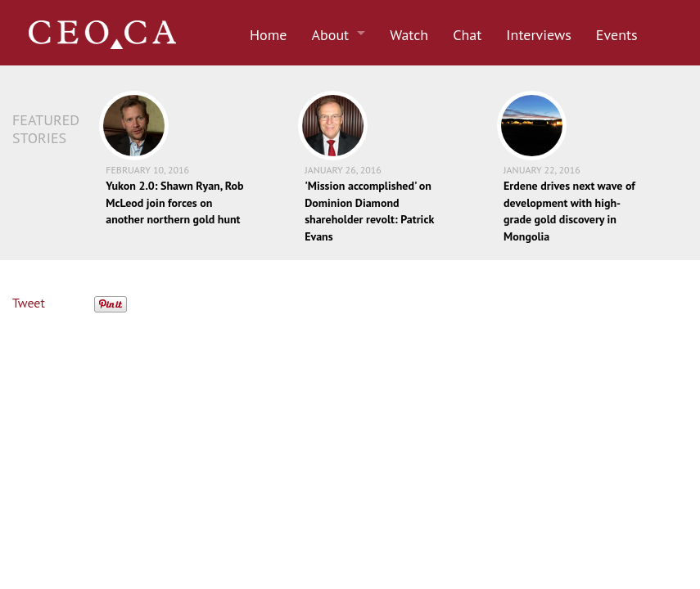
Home (269, 35)
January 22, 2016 (542, 170)
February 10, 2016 (147, 170)
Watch (409, 35)
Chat (467, 35)
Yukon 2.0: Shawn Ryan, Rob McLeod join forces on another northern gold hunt (174, 202)
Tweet (29, 303)
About (331, 35)
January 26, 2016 (343, 170)
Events (617, 35)
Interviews (539, 35)
